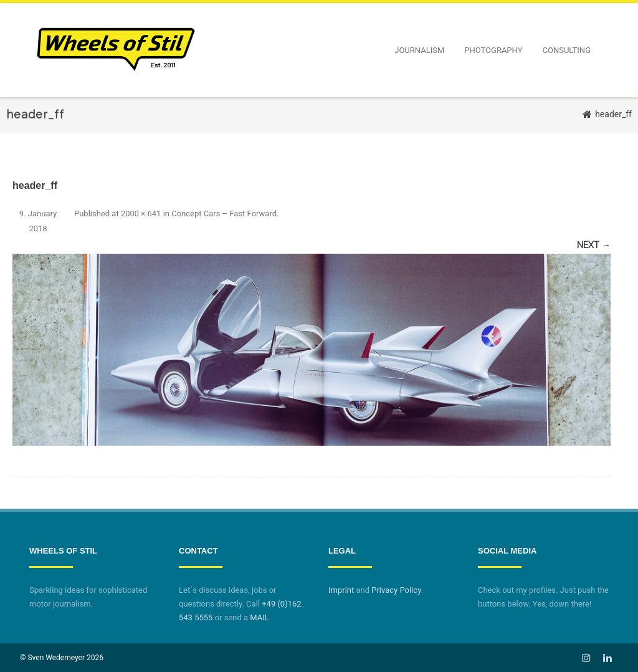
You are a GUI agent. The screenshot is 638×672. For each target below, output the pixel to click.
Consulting (566, 50)
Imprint (341, 590)
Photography (493, 50)
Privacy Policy (396, 590)
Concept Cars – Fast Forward (224, 214)
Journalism (419, 50)
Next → (594, 245)
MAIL (259, 617)
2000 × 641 (141, 214)
